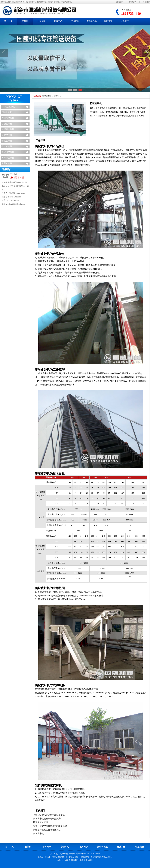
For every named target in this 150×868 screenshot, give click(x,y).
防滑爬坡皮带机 (41, 822)
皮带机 (57, 96)
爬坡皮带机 (7, 135)
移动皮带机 (7, 124)
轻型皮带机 (7, 163)
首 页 (8, 21)
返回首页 (119, 2)
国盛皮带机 (47, 96)
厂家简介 (133, 2)
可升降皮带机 (8, 158)
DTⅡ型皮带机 (8, 112)
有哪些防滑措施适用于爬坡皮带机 (49, 815)
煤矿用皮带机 (8, 152)
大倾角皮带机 (8, 118)
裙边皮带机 (7, 146)
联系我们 (146, 2)
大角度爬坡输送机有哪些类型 (47, 830)
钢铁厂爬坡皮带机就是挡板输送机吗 (50, 826)
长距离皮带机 (8, 129)
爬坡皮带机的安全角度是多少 (47, 819)
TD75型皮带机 (8, 107)
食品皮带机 (7, 141)
